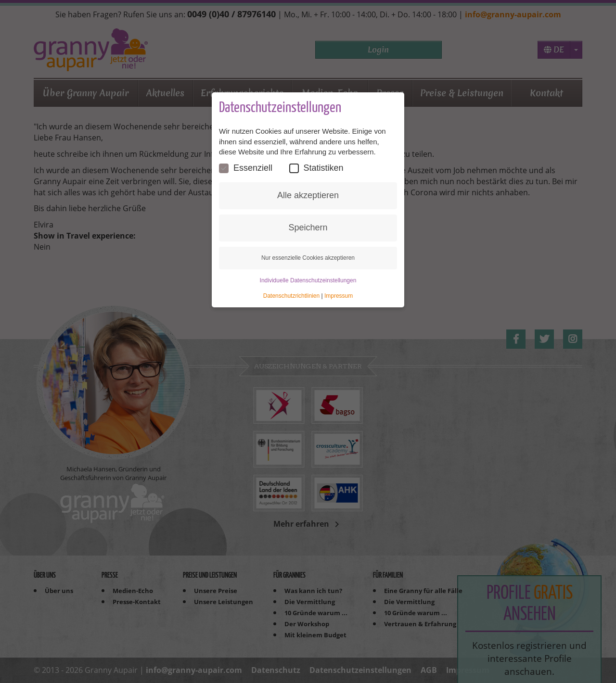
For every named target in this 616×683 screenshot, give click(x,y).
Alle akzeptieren (308, 195)
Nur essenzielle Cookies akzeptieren (308, 258)
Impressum (339, 296)
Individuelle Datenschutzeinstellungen (308, 280)
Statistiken (316, 168)
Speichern (308, 228)
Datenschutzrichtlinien (291, 296)
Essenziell (246, 168)
